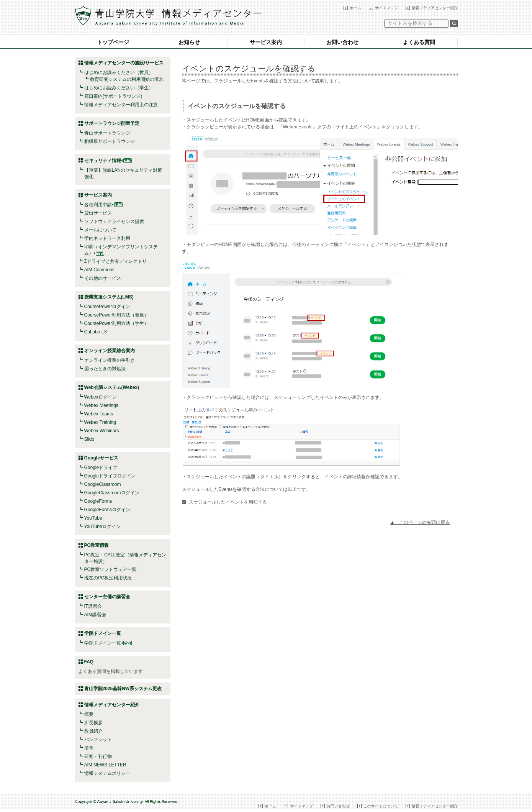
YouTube (93, 518)
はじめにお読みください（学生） (119, 88)
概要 (89, 714)
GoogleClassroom (103, 484)
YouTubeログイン (102, 527)
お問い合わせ (342, 42)
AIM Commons (99, 270)
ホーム (355, 8)
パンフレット (98, 740)
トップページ (113, 42)
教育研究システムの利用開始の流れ (127, 79)
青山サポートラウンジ (107, 133)
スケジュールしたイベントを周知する (228, 502)
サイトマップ (386, 8)
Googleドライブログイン (110, 476)
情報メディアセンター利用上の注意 (121, 105)
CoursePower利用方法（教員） (117, 315)
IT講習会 (93, 606)
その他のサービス (103, 278)
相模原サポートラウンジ (110, 141)
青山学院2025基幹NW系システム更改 (123, 689)
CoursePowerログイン (107, 307)
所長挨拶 (93, 723)
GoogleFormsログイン (107, 510)
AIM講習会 (95, 615)
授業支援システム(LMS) (109, 297)
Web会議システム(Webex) (112, 387)
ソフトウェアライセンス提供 (114, 221)
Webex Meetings (101, 405)
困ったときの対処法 (105, 369)
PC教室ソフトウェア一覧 (110, 569)
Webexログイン (101, 397)
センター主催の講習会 (107, 597)
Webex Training (100, 422)
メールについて (100, 230)
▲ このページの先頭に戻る (420, 522)
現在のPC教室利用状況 (108, 578)
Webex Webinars (102, 431)
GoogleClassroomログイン (112, 493)
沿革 (89, 748)
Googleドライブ (101, 468)
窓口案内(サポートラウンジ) (113, 96)
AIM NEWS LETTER (105, 765)
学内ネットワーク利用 (107, 238)
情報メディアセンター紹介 (435, 8)
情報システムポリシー (107, 773)
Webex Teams (99, 414)
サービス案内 (266, 42)
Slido (89, 439)
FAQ (89, 662)
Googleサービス (101, 458)
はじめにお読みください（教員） (119, 72)
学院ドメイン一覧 (108, 643)
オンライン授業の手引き (110, 360)
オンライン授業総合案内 (110, 351)
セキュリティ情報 (108, 161)
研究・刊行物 (98, 756)
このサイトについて (381, 806)
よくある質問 (419, 42)
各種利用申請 (98, 205)
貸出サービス (98, 213)
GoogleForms (98, 501)
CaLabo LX (96, 332)
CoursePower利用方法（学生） (117, 323)
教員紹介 (93, 731)
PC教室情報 (97, 545)
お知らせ (189, 42)
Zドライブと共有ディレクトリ (115, 261)
